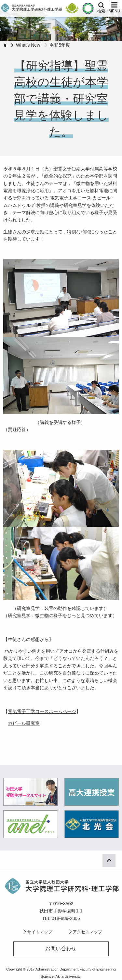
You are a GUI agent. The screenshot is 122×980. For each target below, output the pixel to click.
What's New (28, 45)
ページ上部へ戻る (113, 859)
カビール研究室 (24, 723)
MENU (114, 11)
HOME (5, 45)
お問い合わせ (61, 949)
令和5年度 (60, 45)
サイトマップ (40, 932)
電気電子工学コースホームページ (42, 711)
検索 (101, 11)
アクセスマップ (87, 932)
